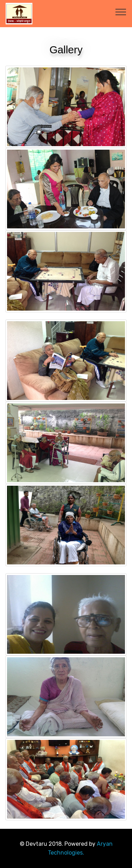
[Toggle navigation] (121, 12)
